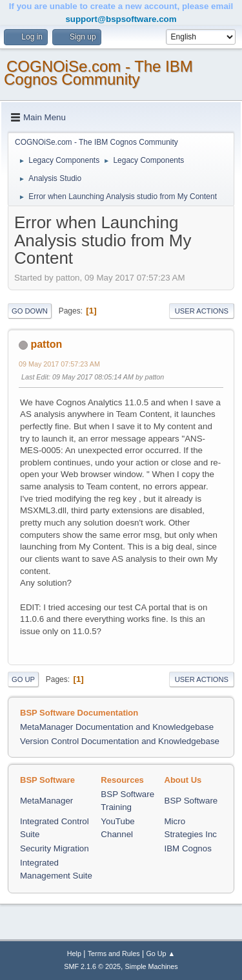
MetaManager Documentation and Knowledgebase (117, 727)
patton (46, 344)
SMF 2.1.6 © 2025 (92, 966)
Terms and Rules (114, 953)
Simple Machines (152, 966)
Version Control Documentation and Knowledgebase (120, 741)
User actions (202, 311)
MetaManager (46, 801)
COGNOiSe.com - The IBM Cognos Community (98, 73)
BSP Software (191, 801)
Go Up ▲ (160, 953)
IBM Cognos (188, 848)
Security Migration (55, 848)
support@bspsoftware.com (121, 19)
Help (74, 953)
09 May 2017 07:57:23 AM (59, 364)
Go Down (30, 311)
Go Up (23, 679)
